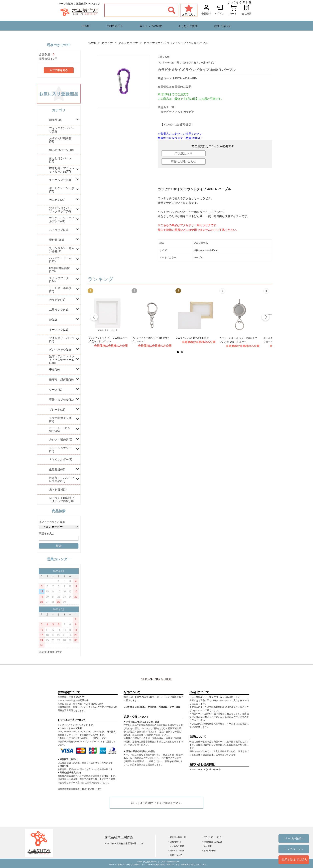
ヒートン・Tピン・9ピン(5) (61, 430)
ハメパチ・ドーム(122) (60, 260)
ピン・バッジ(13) (60, 350)
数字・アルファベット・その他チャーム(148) (62, 360)
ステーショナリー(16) (60, 449)
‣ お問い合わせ (209, 851)
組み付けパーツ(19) (61, 150)
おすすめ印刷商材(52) (60, 140)
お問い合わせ (222, 26)
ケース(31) (56, 390)
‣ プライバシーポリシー (213, 837)
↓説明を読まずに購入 (294, 860)
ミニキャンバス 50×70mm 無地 (192, 338)
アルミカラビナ (128, 43)
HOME (86, 26)
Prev (94, 317)
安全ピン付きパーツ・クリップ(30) (60, 210)
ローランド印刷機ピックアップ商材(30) (62, 499)
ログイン (214, 146)
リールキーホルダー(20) (62, 290)
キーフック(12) (59, 330)
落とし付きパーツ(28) (60, 160)
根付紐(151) (57, 240)
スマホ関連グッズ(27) (60, 420)
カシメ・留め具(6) (61, 439)
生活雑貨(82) (57, 469)
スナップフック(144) (59, 280)
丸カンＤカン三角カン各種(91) (62, 250)
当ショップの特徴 (151, 26)
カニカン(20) (57, 200)
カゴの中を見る (59, 70)
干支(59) (54, 370)
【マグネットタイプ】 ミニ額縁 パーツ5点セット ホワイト (107, 340)
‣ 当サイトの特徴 (176, 851)
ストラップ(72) (59, 230)
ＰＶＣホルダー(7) (61, 459)
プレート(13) (57, 410)
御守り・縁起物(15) (61, 380)
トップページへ (294, 849)
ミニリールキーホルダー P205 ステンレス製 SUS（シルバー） (238, 340)
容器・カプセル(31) (61, 400)
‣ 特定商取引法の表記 (212, 842)
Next (265, 317)
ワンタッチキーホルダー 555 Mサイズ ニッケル (151, 340)
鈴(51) (53, 320)
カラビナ (107, 43)
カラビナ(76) (57, 300)
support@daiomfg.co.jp (209, 769)
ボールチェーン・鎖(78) (62, 190)
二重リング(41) (59, 310)
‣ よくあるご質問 (176, 846)
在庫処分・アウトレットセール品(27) (62, 170)
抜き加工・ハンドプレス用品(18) (62, 479)
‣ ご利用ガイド (175, 842)
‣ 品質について (175, 855)
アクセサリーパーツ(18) (62, 340)
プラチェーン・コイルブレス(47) (62, 220)
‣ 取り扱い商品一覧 (177, 837)
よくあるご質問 (188, 26)
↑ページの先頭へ (294, 838)
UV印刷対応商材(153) (59, 270)
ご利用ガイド (115, 26)
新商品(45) (56, 120)
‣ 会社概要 (207, 846)
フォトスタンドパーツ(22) (62, 130)
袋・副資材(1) (58, 489)
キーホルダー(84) (60, 180)
